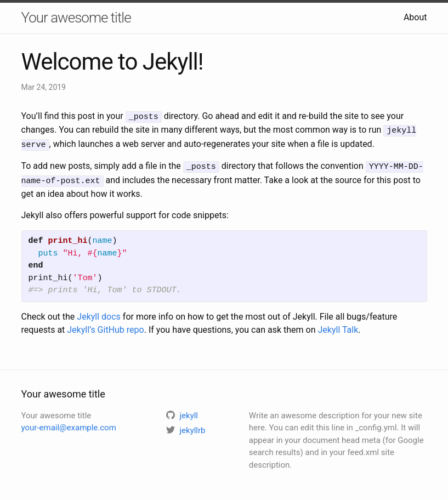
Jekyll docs (99, 312)
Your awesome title (76, 18)
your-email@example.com (69, 424)
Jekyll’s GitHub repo (105, 325)
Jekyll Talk (338, 325)
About (415, 17)
